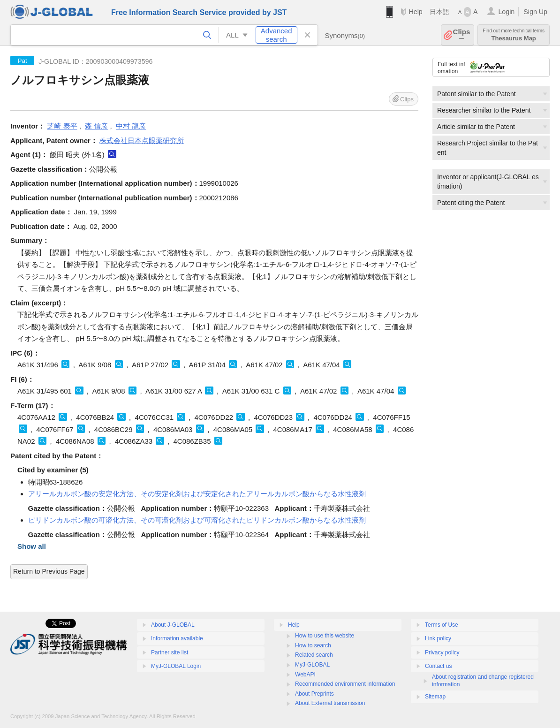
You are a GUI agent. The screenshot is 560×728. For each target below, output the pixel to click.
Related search (314, 655)
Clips (462, 35)
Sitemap (435, 697)
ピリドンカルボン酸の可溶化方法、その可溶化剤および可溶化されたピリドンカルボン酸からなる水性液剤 (197, 520)
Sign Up (535, 12)
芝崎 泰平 (62, 126)
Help (415, 12)
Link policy (438, 638)
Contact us (438, 666)
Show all (32, 546)
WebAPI (305, 675)
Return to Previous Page (49, 571)
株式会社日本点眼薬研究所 (142, 140)
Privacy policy (442, 652)
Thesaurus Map (514, 35)
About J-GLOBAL (173, 625)
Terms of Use (442, 625)
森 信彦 (96, 126)
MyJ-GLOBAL (312, 665)
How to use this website (325, 636)
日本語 (439, 12)
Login (506, 12)
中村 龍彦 (131, 126)
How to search (313, 645)
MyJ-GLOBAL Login (176, 666)
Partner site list (170, 652)
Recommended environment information (345, 684)
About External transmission (330, 703)
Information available (177, 638)
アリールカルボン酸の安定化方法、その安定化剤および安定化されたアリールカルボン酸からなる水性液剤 (197, 494)
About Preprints (314, 694)
